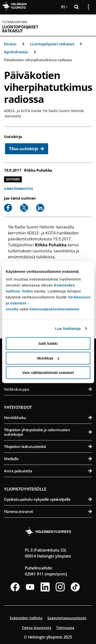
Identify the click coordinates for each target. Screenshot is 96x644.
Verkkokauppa (48, 389)
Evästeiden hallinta (26, 618)
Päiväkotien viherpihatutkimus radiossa (38, 60)
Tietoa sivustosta (36, 628)
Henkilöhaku (48, 418)
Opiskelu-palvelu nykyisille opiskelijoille (48, 499)
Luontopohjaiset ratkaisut (20, 29)
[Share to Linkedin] (40, 208)
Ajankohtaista (16, 52)
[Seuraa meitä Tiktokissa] (75, 587)
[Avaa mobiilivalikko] (86, 25)
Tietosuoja (65, 628)
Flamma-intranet (48, 511)
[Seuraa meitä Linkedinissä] (45, 587)
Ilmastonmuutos (19, 189)
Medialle (48, 459)
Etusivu (10, 44)
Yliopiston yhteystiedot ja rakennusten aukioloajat (48, 432)
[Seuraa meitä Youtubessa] (30, 587)
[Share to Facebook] (8, 208)
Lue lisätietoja (68, 328)
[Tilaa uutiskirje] (27, 149)
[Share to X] (24, 208)
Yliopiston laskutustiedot (48, 446)
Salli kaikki (48, 343)
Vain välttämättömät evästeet (48, 373)
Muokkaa (48, 358)
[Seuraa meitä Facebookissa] (15, 587)
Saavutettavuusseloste (67, 618)
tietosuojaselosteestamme (54, 309)
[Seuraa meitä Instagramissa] (60, 587)
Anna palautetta (48, 471)
